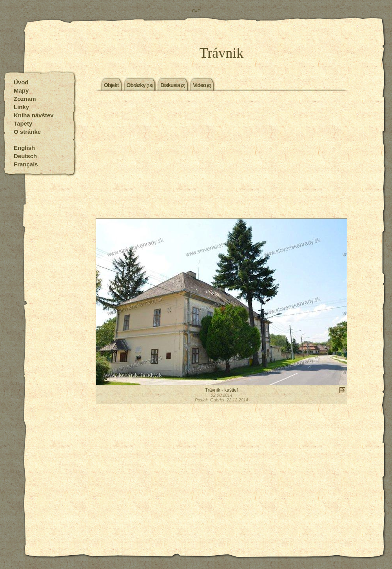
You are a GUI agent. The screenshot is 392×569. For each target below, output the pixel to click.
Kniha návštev (34, 115)
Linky (21, 107)
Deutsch (25, 156)
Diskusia (173, 85)
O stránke (27, 132)
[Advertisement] (222, 155)
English (24, 148)
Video (202, 85)
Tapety (23, 123)
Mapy (21, 90)
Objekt (111, 85)
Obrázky (140, 85)
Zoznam (25, 99)
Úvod (21, 82)
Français (26, 164)
